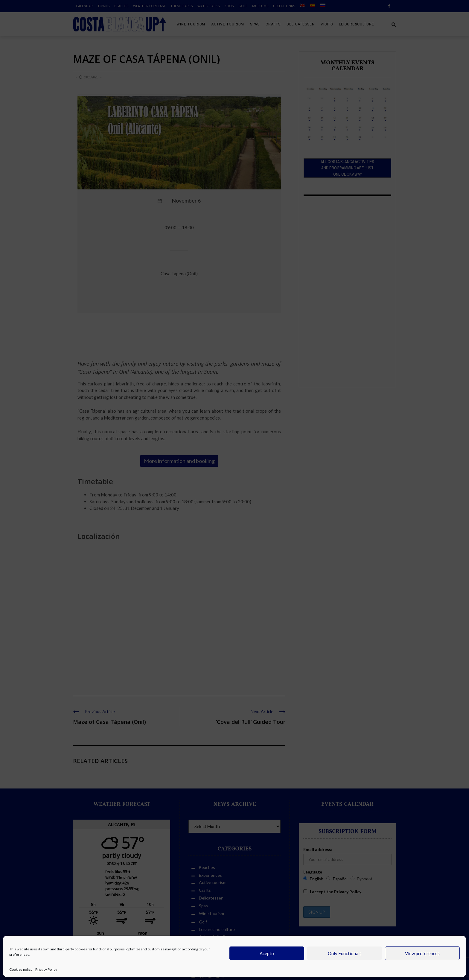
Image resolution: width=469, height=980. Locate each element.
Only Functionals (345, 953)
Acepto (267, 953)
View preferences (422, 953)
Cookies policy (21, 969)
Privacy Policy (46, 969)
